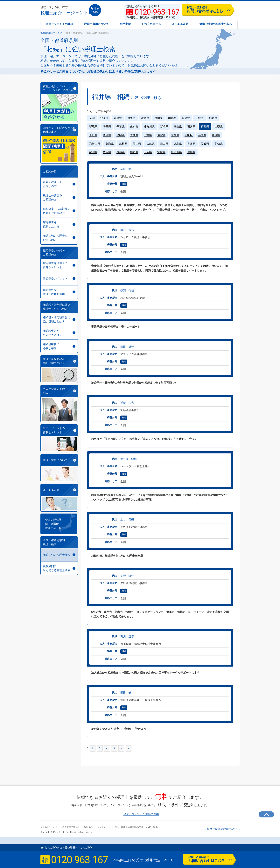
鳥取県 (110, 144)
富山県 (178, 127)
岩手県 (131, 118)
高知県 (219, 144)
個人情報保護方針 (71, 827)
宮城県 (145, 118)
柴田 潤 (126, 169)
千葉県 (121, 127)
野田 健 (126, 693)
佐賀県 (107, 152)
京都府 (175, 135)
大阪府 (189, 135)
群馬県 (93, 127)
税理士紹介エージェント (64, 10)
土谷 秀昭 (127, 520)
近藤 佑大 (127, 403)
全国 (92, 118)
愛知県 (134, 135)
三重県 (148, 135)
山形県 (172, 118)
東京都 (134, 127)
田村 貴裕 (127, 230)
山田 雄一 (127, 347)
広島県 (150, 144)
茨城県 (199, 118)
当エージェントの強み (59, 24)
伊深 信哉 (127, 290)
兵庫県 (202, 135)
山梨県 (219, 127)
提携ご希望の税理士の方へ (216, 24)
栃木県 (213, 118)
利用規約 (88, 827)
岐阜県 (107, 135)
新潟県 (164, 127)
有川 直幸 (127, 636)
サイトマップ (104, 827)
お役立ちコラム (151, 24)
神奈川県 (149, 127)
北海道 (104, 118)
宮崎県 (161, 152)
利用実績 (125, 24)
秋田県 (159, 118)
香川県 (191, 144)
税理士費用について (96, 24)
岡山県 (137, 144)
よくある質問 (180, 24)
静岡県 (121, 135)
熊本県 (134, 152)
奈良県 (216, 135)
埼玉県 (107, 127)
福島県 (186, 118)
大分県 (148, 152)
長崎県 (121, 152)
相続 (124, 184)
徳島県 (178, 144)
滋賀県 (161, 135)
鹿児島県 (176, 152)
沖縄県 (191, 152)
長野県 (93, 135)
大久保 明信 (129, 459)
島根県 (123, 144)
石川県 (191, 127)
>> (129, 748)
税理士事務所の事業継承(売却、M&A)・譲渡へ (137, 827)
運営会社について (49, 827)
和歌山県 (95, 144)
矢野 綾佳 (127, 576)
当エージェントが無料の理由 (140, 814)
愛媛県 (205, 144)
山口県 (164, 144)
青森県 (118, 118)
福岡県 (93, 152)
